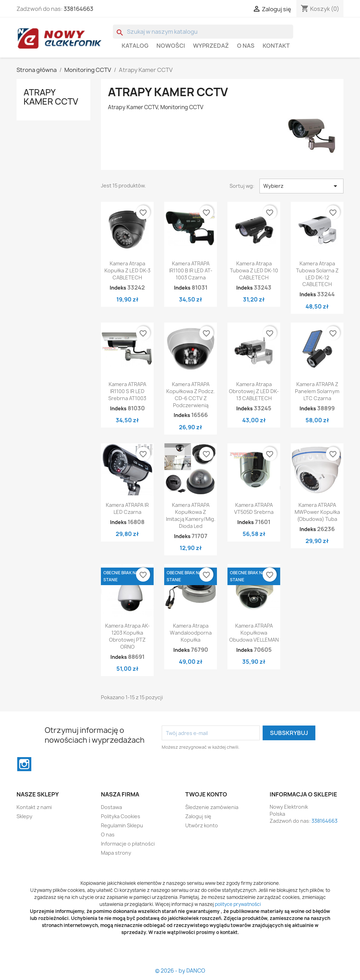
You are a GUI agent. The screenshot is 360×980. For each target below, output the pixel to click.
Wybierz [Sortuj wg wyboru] (301, 186)
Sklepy (24, 816)
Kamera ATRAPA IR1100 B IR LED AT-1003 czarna (191, 270)
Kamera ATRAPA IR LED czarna (127, 508)
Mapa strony (116, 853)
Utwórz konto (202, 825)
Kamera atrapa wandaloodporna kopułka (191, 633)
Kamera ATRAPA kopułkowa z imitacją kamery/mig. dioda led (191, 515)
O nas (246, 46)
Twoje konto (206, 794)
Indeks (118, 288)
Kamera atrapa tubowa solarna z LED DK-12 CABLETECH (317, 274)
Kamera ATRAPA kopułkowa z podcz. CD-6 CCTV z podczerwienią (191, 395)
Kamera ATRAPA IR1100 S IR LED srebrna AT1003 (127, 391)
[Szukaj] (203, 32)
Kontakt (276, 46)
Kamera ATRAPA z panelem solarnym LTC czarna (317, 391)
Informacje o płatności (128, 844)
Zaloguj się (198, 816)
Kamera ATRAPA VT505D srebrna (254, 508)
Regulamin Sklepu (122, 825)
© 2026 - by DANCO (180, 971)
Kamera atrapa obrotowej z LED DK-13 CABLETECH (254, 391)
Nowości (171, 46)
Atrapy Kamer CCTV (51, 97)
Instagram (24, 764)
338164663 (78, 9)
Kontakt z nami (34, 807)
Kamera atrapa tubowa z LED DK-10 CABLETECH (254, 270)
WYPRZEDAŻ (211, 46)
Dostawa (111, 807)
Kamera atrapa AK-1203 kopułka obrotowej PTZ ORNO (127, 636)
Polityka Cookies (121, 816)
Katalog (135, 46)
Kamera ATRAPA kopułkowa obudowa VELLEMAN (254, 633)
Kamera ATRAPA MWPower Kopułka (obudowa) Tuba (317, 512)
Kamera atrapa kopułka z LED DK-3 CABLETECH (127, 270)
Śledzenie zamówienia (212, 807)
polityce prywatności (238, 904)
